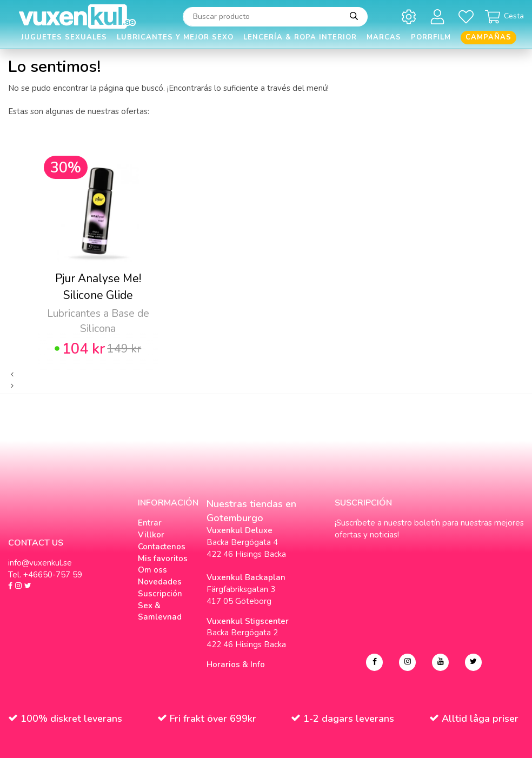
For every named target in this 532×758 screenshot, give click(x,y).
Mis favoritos (163, 558)
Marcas (384, 37)
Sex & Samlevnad (160, 611)
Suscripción (160, 594)
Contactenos (162, 547)
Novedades (160, 582)
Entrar (150, 523)
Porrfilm (431, 37)
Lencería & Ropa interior (300, 37)
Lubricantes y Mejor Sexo (175, 37)
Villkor (151, 535)
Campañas (488, 37)
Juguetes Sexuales (64, 37)
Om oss (152, 570)
